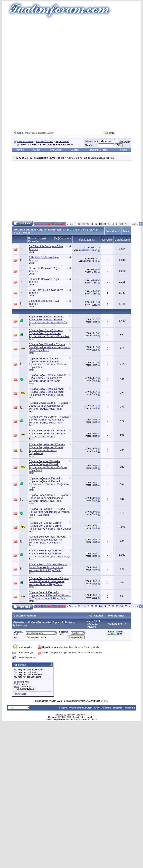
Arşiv (97, 708)
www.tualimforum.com (80, 708)
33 (121, 224)
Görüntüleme (122, 240)
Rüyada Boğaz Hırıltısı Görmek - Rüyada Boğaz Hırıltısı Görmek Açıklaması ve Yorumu (48, 434)
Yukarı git (130, 708)
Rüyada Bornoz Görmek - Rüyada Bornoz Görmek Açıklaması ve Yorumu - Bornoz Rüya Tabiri (49, 420)
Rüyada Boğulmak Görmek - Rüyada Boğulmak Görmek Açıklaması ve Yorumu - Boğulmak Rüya (49, 483)
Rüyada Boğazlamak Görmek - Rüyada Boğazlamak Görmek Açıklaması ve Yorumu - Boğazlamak (47, 449)
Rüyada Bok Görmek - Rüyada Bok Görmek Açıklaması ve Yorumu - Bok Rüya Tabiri (49, 512)
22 (96, 224)
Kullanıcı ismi (91, 141)
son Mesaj (85, 240)
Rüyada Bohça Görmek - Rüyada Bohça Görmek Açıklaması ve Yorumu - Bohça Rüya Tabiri (48, 498)
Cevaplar (107, 240)
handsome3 (91, 261)
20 (88, 224)
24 (105, 224)
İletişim (63, 708)
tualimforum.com (25, 141)
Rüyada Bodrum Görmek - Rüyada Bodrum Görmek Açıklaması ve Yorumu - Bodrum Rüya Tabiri (48, 363)
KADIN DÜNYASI (45, 141)
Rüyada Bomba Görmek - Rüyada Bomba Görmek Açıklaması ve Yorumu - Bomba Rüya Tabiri (49, 581)
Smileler (18, 684)
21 (92, 224)
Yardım (37, 150)
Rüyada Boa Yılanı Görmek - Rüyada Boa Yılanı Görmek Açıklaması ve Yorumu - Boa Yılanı (49, 333)
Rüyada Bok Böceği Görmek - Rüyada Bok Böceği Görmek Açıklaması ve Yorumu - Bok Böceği (50, 526)
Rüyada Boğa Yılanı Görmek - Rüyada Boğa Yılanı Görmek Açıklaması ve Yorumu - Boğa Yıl (48, 319)
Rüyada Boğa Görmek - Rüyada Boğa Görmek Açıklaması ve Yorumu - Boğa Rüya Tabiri (48, 378)
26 (113, 224)
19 (83, 224)
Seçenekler (112, 231)
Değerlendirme (63, 238)
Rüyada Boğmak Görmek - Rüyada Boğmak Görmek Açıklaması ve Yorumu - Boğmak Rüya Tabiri (48, 466)
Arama (123, 150)
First (70, 224)
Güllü (31, 252)
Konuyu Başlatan (37, 240)
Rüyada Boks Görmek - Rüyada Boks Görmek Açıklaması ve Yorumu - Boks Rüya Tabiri (47, 540)
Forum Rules (20, 694)
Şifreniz (89, 145)
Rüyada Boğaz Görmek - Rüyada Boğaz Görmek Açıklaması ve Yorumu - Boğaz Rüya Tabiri (48, 406)
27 (117, 224)
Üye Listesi (56, 150)
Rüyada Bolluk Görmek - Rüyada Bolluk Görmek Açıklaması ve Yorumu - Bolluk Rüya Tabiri (48, 567)
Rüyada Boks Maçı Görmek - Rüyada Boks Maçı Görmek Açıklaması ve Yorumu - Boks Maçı (49, 554)
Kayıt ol (21, 150)
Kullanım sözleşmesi (112, 708)
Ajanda (75, 150)
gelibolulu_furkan (89, 250)
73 (126, 224)
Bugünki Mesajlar (99, 150)
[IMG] (16, 687)
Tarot (31, 325)
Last (135, 224)
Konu (31, 238)
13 (79, 224)
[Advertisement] (72, 48)
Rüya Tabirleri (62, 141)
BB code (18, 682)
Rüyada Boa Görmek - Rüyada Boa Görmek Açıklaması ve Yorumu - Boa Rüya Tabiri (50, 347)
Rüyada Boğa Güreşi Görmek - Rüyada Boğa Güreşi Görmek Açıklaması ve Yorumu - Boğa (47, 392)
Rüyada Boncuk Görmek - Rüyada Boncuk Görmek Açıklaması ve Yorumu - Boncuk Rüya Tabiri (50, 595)
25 (109, 224)
